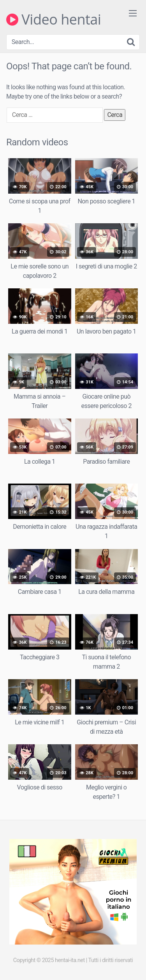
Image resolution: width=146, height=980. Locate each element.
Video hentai (54, 19)
